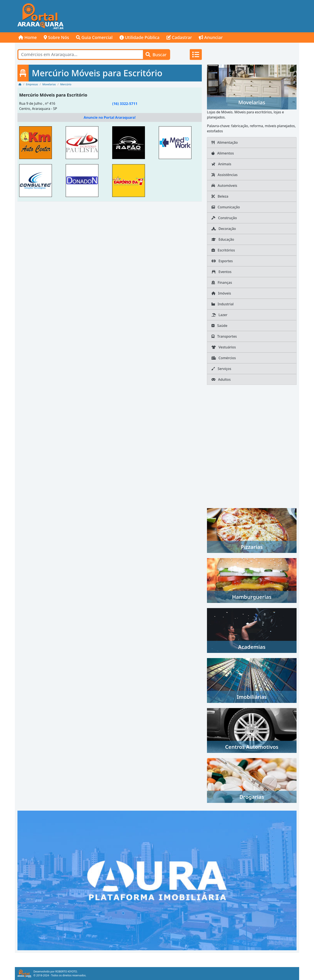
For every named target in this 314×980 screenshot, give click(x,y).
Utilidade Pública (140, 37)
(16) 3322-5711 (125, 104)
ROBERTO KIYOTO (66, 971)
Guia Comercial (94, 37)
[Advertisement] (221, 16)
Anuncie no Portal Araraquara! (110, 117)
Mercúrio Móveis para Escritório (53, 95)
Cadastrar (179, 37)
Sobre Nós (56, 37)
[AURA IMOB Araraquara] (157, 880)
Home (28, 37)
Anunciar (211, 37)
